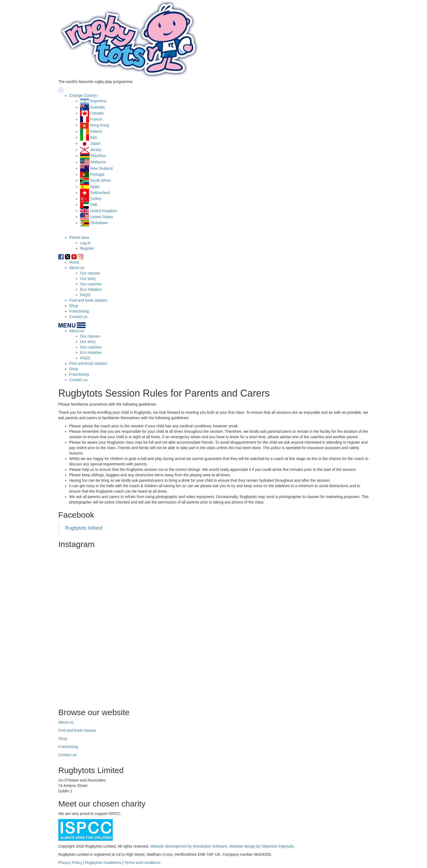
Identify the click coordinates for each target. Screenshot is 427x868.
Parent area (79, 237)
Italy (94, 137)
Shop (74, 306)
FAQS (85, 295)
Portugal (97, 174)
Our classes (90, 273)
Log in (85, 243)
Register (87, 248)
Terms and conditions (142, 863)
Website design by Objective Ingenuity (261, 846)
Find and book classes (88, 300)
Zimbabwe (99, 223)
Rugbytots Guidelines (103, 863)
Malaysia (98, 162)
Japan (95, 143)
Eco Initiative (91, 289)
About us (77, 268)
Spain (95, 187)
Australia (97, 107)
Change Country (83, 95)
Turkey (96, 199)
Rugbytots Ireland (84, 528)
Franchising (79, 311)
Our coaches (91, 284)
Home (74, 262)
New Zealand (101, 168)
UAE (94, 205)
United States (102, 217)
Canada (97, 113)
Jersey (96, 150)
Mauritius (98, 156)
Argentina (98, 101)
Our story (88, 279)
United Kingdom (103, 211)
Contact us (78, 317)
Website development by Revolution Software (189, 846)
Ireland (96, 131)
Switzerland (100, 193)
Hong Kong (99, 125)
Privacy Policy (70, 863)
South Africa (100, 180)
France (96, 119)
